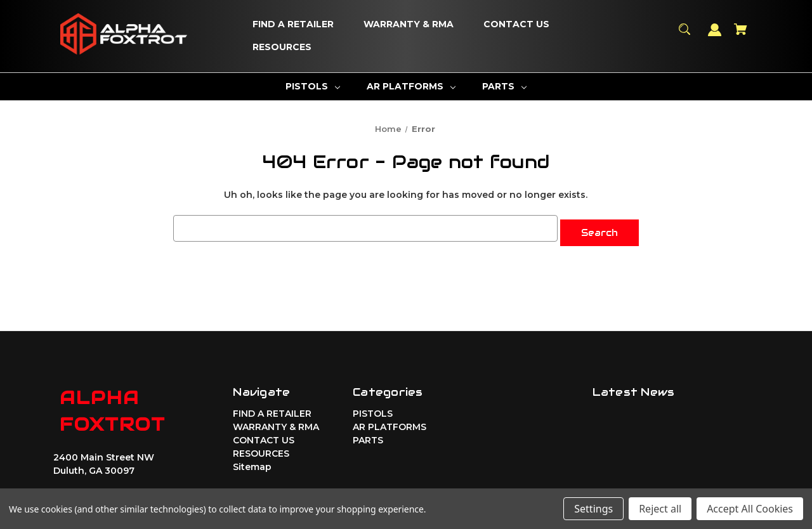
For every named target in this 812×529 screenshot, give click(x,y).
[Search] (685, 35)
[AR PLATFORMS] (411, 87)
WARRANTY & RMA (276, 423)
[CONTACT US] (516, 25)
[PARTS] (504, 87)
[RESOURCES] (282, 48)
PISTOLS (373, 410)
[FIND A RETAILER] (293, 25)
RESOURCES (261, 450)
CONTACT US (264, 436)
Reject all (660, 509)
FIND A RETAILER (272, 410)
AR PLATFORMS (390, 423)
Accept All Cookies (750, 509)
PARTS (368, 436)
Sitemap (252, 463)
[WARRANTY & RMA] (409, 25)
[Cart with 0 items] (741, 35)
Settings (593, 509)
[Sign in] (715, 36)
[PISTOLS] (313, 87)
